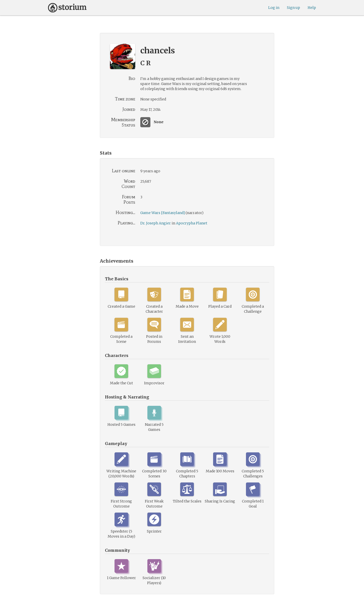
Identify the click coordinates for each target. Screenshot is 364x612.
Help (312, 8)
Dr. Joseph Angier (156, 223)
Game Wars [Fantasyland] (163, 213)
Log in (274, 8)
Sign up (293, 8)
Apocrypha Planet (192, 223)
